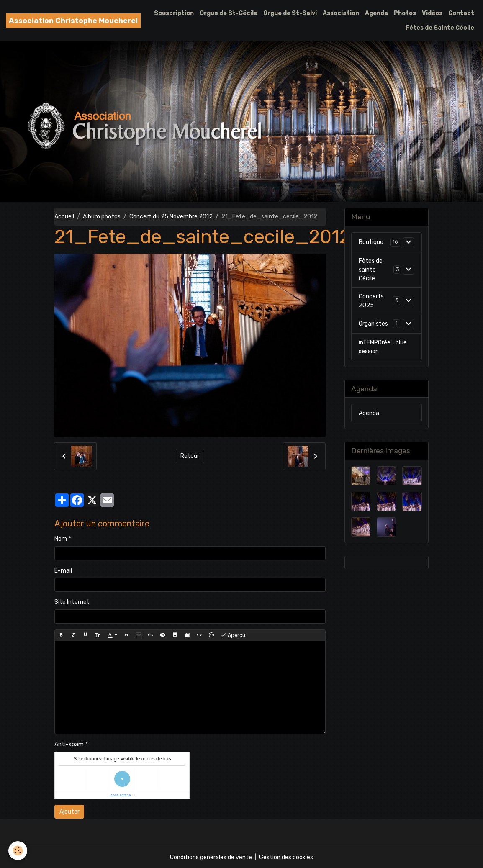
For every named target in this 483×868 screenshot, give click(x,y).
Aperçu (233, 635)
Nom (61, 539)
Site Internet (72, 602)
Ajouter (69, 812)
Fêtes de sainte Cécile (371, 270)
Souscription (174, 13)
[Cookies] (18, 851)
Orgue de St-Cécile (229, 13)
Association (341, 13)
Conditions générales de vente (211, 857)
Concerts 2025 (371, 301)
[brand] (73, 21)
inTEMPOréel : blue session (383, 347)
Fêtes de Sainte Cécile (440, 28)
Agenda (376, 13)
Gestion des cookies (286, 857)
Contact (461, 13)
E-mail (63, 571)
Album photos (102, 217)
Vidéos (432, 13)
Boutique (371, 242)
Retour (190, 456)
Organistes (373, 324)
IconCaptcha (120, 795)
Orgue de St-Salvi (290, 13)
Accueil (64, 217)
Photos (405, 13)
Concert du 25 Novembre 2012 (171, 217)
